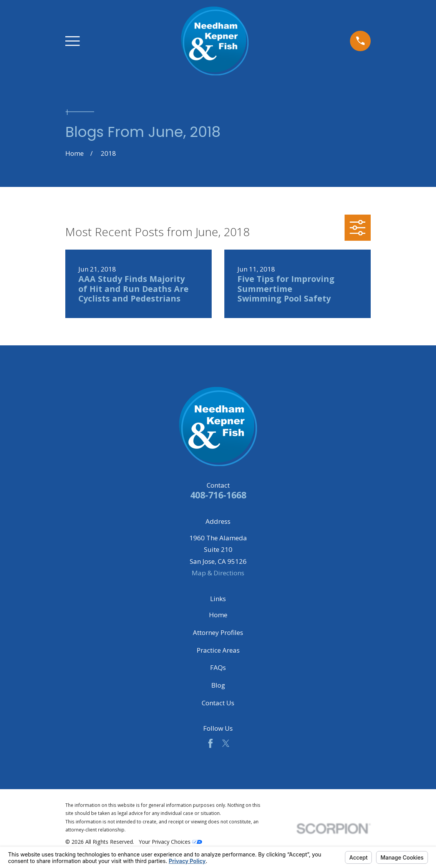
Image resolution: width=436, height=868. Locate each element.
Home (218, 615)
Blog (218, 685)
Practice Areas (218, 650)
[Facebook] (211, 743)
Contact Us (218, 703)
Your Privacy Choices (170, 842)
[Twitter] (226, 743)
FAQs (218, 667)
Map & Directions (218, 573)
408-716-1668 (218, 495)
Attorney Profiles (218, 632)
